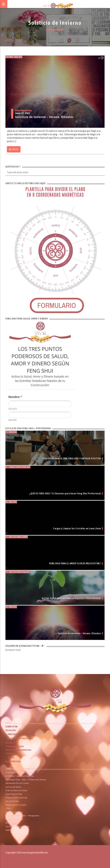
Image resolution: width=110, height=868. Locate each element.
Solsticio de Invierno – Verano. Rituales (44, 117)
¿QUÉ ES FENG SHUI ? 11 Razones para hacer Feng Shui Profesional (65, 493)
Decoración (11, 730)
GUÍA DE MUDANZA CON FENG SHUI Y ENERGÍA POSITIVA (72, 458)
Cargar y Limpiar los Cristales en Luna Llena (77, 528)
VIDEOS (11, 758)
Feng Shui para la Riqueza (19, 572)
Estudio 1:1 (10, 743)
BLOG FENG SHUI (13, 762)
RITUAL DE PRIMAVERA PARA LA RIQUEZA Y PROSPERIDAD (71, 598)
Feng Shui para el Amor (18, 537)
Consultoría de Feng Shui (19, 467)
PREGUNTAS (13, 734)
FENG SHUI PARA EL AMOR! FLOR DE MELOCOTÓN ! (75, 563)
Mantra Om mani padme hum (18, 750)
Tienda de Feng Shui (15, 746)
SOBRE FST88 (11, 727)
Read (14, 149)
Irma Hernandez (23, 110)
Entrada (10, 57)
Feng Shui (18, 57)
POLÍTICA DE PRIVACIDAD (21, 739)
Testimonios (11, 754)
